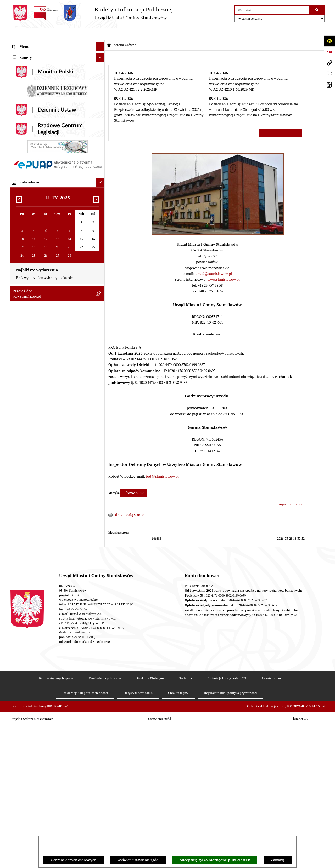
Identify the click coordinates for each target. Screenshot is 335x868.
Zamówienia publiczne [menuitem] (31, 217)
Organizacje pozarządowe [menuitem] (33, 263)
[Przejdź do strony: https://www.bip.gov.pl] (330, 52)
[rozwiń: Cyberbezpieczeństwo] (101, 378)
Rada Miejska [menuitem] (23, 98)
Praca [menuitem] (17, 162)
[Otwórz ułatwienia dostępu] (330, 41)
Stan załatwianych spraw (56, 820)
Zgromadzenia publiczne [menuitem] (32, 407)
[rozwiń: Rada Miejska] (101, 98)
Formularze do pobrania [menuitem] (32, 332)
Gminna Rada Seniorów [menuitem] (31, 107)
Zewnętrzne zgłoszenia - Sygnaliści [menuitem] (40, 416)
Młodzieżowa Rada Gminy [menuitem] (33, 117)
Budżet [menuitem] (18, 190)
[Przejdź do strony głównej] (92, 13)
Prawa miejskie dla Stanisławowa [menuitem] (39, 62)
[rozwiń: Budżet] (101, 190)
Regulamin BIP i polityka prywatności (231, 835)
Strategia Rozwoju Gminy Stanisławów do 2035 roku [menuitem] (54, 144)
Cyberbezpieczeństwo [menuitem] (30, 378)
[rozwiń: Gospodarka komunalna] (101, 199)
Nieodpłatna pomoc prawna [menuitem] (35, 305)
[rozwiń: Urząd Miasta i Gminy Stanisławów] (101, 181)
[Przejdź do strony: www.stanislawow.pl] (330, 63)
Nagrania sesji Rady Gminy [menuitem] (34, 71)
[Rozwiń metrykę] (133, 481)
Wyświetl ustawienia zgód (138, 860)
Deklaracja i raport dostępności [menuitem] (37, 369)
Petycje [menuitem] (18, 171)
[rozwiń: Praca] (101, 162)
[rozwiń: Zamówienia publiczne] (101, 217)
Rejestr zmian (271, 820)
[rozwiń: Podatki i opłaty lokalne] (101, 208)
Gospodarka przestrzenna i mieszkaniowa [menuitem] (46, 226)
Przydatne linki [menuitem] (24, 323)
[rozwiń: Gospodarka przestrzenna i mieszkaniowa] (101, 226)
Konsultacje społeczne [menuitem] (30, 314)
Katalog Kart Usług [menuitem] (27, 153)
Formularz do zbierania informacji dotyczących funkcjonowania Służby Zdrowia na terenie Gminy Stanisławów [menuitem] (52, 393)
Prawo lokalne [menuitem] (24, 126)
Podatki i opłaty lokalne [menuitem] (31, 208)
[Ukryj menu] (100, 34)
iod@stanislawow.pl (162, 464)
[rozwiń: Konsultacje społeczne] (101, 314)
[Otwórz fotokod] (330, 85)
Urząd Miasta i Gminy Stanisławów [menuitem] (40, 181)
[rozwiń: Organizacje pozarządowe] (101, 263)
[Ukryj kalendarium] (100, 571)
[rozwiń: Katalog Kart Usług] (101, 153)
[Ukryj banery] (100, 446)
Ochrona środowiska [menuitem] (29, 235)
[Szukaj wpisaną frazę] (317, 10)
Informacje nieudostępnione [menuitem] (35, 287)
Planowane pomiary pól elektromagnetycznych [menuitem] (50, 426)
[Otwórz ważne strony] (330, 74)
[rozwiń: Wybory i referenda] (101, 80)
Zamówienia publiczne (105, 820)
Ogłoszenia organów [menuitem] (29, 435)
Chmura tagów (178, 835)
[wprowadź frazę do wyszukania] (272, 10)
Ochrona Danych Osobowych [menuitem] (36, 360)
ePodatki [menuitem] (19, 351)
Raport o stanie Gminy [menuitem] (30, 135)
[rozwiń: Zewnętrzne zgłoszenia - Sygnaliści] (101, 417)
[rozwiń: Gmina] (101, 89)
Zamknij (278, 860)
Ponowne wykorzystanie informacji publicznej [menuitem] (49, 296)
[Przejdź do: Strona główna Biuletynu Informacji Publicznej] (109, 33)
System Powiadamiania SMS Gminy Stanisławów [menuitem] (51, 342)
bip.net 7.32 (301, 861)
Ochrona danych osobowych (74, 860)
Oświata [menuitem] (19, 245)
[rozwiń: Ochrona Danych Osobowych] (101, 360)
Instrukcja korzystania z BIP (227, 820)
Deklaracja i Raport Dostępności (85, 835)
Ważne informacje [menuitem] (27, 53)
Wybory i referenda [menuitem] (27, 80)
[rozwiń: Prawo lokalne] (101, 126)
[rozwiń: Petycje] (101, 172)
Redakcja (186, 820)
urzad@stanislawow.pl (214, 261)
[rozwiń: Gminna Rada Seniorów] (101, 108)
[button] (218, 221)
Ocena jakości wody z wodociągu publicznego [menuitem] (49, 254)
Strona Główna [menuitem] (24, 43)
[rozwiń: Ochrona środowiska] (101, 236)
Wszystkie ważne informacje (281, 121)
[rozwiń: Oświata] (101, 245)
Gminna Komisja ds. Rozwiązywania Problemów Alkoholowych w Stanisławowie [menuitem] (51, 275)
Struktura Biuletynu (150, 820)
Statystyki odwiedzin (138, 835)
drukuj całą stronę (130, 502)
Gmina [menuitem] (18, 89)
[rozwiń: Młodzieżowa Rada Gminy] (101, 117)
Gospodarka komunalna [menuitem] (31, 199)
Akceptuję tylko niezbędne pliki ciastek (215, 860)
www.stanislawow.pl (224, 267)
